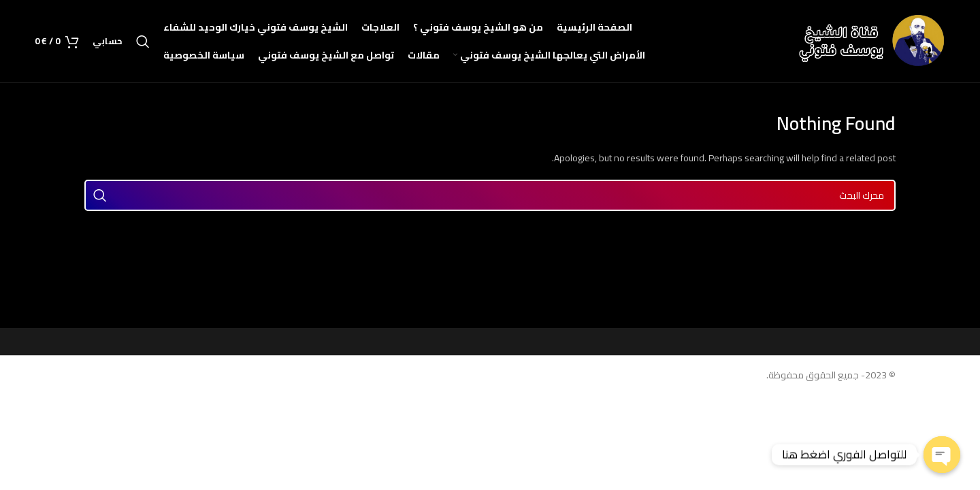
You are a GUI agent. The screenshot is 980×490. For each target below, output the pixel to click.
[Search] (143, 42)
